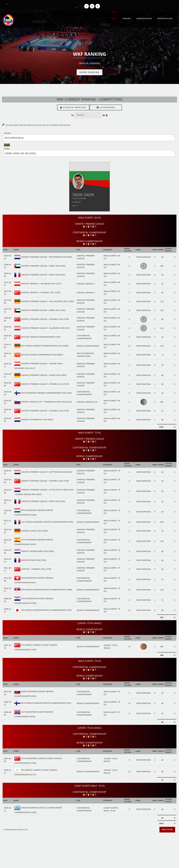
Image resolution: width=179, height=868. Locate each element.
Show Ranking (89, 72)
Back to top (167, 830)
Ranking (127, 19)
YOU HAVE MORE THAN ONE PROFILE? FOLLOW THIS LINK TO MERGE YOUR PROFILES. (36, 125)
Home (114, 19)
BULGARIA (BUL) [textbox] (14, 138)
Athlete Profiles (73, 107)
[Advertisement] (90, 849)
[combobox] (89, 138)
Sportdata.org (165, 19)
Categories (106, 107)
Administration (144, 19)
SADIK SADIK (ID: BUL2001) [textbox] (21, 153)
